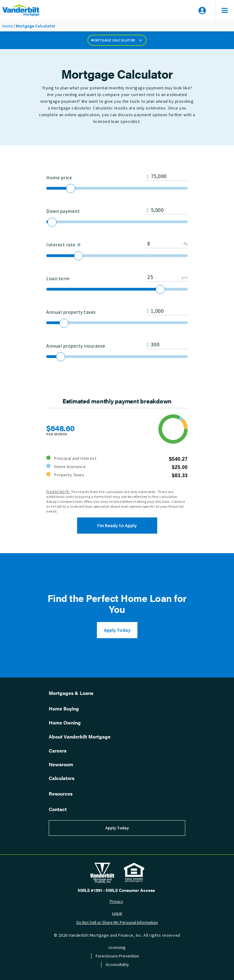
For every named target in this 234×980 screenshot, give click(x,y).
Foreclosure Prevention (117, 956)
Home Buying (64, 708)
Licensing (117, 948)
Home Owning (65, 722)
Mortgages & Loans (71, 693)
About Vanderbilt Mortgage (80, 737)
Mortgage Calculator (117, 40)
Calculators (62, 778)
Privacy (116, 901)
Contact (58, 809)
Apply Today (117, 630)
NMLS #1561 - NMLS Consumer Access (116, 890)
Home (8, 26)
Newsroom (61, 764)
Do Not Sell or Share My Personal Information (117, 923)
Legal (117, 913)
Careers (58, 751)
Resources (61, 794)
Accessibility (117, 965)
